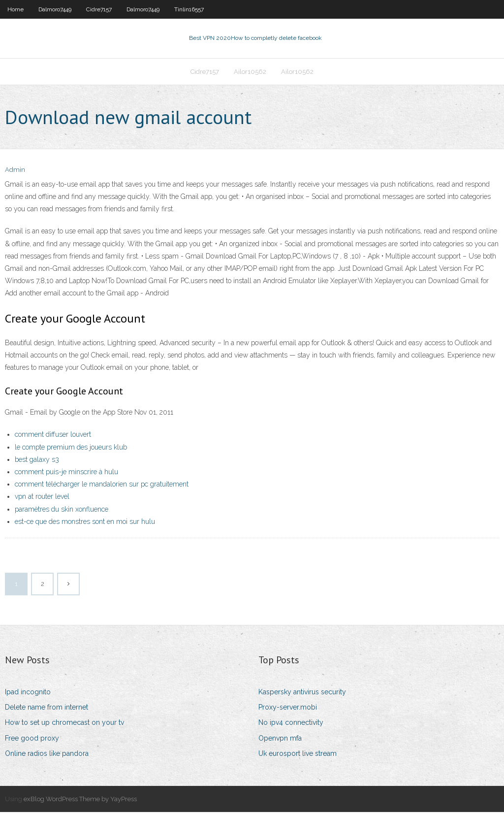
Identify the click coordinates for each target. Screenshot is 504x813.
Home (16, 9)
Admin (15, 171)
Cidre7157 (99, 9)
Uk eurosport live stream (298, 754)
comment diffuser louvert (53, 436)
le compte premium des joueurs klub (71, 448)
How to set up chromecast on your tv (64, 723)
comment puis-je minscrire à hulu (66, 473)
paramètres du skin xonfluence (62, 510)
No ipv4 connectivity (291, 723)
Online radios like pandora (47, 754)
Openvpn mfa (280, 739)
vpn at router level (42, 498)
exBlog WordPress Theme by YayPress (80, 800)
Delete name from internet (47, 708)
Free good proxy (32, 739)
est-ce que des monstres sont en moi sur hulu (85, 522)
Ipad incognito (28, 693)
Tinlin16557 (189, 9)
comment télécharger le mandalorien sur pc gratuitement (102, 485)
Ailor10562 (250, 72)
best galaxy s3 (37, 460)
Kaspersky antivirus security (302, 693)
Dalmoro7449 (55, 9)
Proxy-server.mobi (288, 708)
